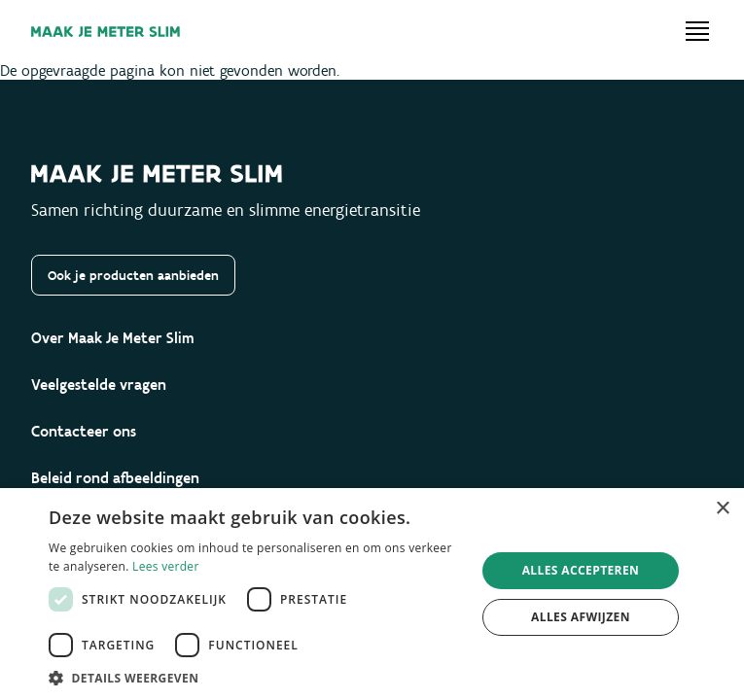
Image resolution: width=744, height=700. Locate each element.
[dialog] (372, 594)
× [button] (722, 509)
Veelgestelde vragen (99, 385)
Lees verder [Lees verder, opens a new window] (166, 566)
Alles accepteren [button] (581, 570)
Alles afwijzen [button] (581, 617)
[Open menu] (697, 31)
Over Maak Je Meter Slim (113, 338)
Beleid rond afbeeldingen (115, 478)
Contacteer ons (84, 431)
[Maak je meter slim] (106, 32)
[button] (256, 677)
